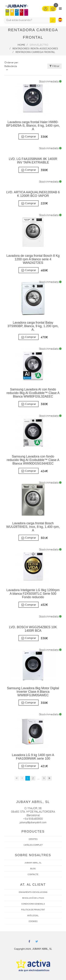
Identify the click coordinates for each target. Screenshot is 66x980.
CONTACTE (33, 874)
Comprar (29, 137)
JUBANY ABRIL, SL (33, 863)
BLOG (33, 869)
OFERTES (33, 839)
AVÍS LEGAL (33, 915)
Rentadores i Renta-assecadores (35, 48)
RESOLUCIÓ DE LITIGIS (33, 898)
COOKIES (33, 921)
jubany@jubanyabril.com (33, 822)
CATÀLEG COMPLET (33, 845)
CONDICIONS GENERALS (33, 904)
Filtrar (54, 66)
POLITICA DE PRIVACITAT (33, 910)
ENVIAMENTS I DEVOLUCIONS (33, 892)
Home (21, 45)
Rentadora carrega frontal (35, 52)
